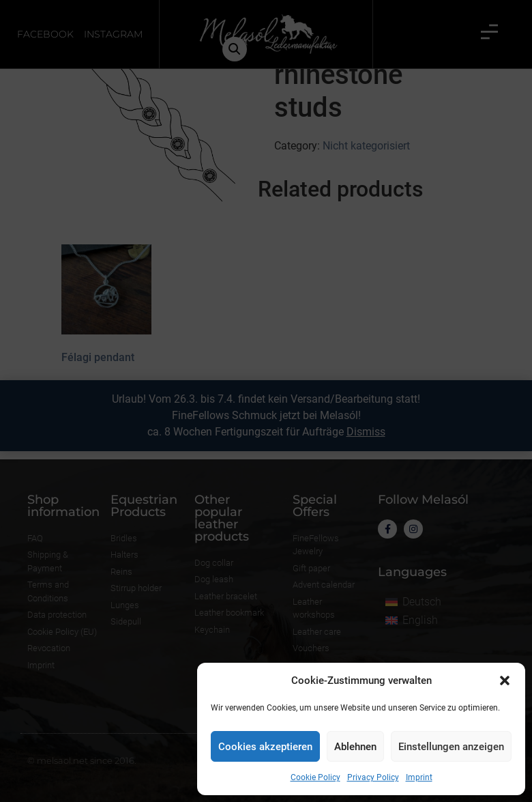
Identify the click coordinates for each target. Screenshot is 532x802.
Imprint (419, 777)
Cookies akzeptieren (265, 747)
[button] (505, 681)
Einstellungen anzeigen (451, 747)
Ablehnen (355, 747)
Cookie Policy (315, 777)
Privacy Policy (373, 777)
